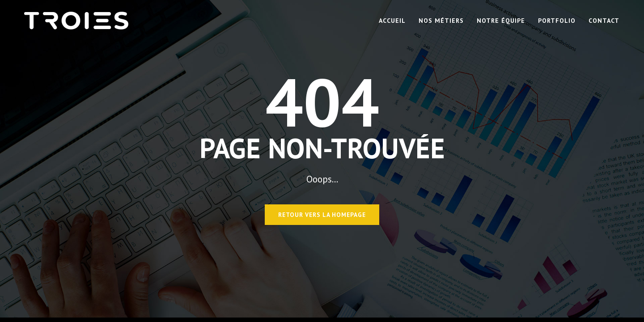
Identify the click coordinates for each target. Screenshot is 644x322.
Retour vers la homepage (322, 215)
